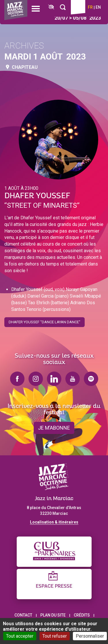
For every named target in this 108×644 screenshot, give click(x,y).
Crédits (82, 615)
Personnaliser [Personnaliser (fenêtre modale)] (90, 636)
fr (90, 7)
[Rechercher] (63, 7)
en (98, 7)
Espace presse (54, 586)
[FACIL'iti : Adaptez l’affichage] (51, 7)
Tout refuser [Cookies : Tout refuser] (55, 636)
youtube (73, 379)
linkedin (54, 379)
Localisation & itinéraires (54, 522)
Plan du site (53, 615)
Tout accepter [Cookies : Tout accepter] (20, 636)
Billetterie (78, 7)
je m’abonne (54, 428)
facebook (17, 379)
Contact (23, 615)
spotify (91, 379)
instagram (36, 379)
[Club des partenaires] (54, 552)
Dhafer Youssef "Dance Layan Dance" (44, 320)
